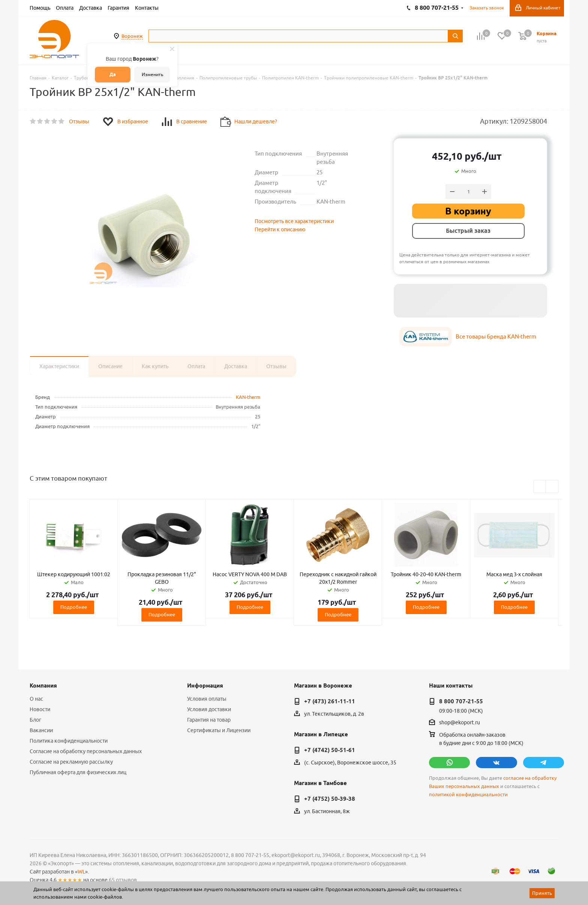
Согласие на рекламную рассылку (71, 762)
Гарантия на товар (209, 720)
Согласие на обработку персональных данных (86, 751)
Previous (540, 487)
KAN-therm (248, 397)
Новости (40, 709)
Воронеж (132, 36)
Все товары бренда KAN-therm (496, 336)
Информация (205, 686)
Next (552, 487)
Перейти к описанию (280, 229)
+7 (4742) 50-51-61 (330, 750)
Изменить (152, 74)
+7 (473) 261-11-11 (330, 701)
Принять (542, 893)
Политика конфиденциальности (69, 741)
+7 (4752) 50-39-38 (330, 799)
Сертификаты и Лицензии (219, 730)
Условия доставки (209, 709)
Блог (35, 720)
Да (113, 74)
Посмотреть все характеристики (294, 221)
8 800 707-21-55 (461, 701)
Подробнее (74, 607)
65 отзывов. (123, 880)
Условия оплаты (207, 699)
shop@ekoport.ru (460, 723)
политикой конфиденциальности (468, 795)
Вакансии (41, 730)
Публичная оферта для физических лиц (78, 772)
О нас (36, 699)
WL (81, 872)
